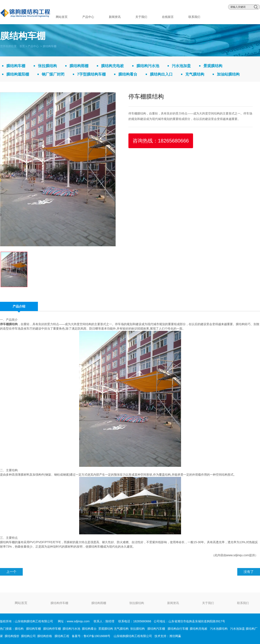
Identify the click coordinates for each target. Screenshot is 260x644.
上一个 (11, 572)
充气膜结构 (195, 74)
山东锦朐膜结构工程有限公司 (133, 636)
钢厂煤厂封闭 (53, 74)
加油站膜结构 (228, 74)
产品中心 (88, 17)
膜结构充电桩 (112, 66)
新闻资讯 (115, 17)
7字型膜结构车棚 (91, 74)
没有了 (249, 572)
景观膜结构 (213, 66)
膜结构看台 (128, 74)
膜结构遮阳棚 (18, 74)
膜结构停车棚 (59, 603)
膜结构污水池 (148, 66)
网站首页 (62, 17)
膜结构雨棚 (79, 66)
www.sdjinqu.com (238, 555)
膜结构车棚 (16, 66)
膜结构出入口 (161, 74)
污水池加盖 (181, 66)
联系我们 (194, 17)
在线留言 (168, 17)
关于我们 (141, 17)
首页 (22, 46)
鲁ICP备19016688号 (97, 636)
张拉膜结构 (47, 66)
